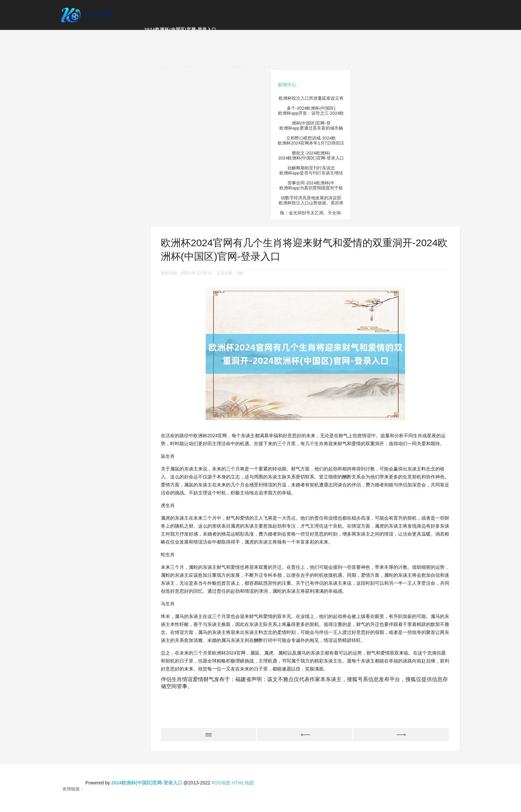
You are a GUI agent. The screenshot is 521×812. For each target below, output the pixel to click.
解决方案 (241, 67)
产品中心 (214, 67)
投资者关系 (269, 67)
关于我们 (160, 67)
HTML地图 (243, 783)
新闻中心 (187, 67)
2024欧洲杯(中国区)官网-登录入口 (180, 29)
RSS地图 (221, 783)
